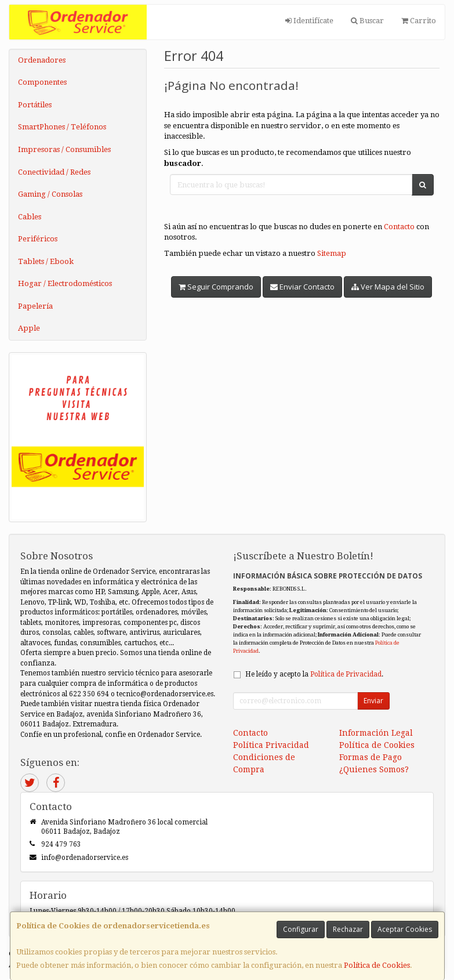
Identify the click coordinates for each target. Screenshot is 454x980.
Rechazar (348, 929)
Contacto (399, 227)
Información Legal (376, 733)
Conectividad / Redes (54, 172)
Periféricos (38, 239)
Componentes (42, 82)
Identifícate (309, 21)
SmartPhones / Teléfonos (62, 127)
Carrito (419, 21)
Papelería (35, 306)
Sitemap (332, 253)
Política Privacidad (271, 745)
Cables (30, 217)
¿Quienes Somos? (374, 769)
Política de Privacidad (346, 674)
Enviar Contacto (302, 287)
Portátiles (35, 105)
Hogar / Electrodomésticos (65, 283)
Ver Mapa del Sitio (388, 287)
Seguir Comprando (216, 287)
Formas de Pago (371, 757)
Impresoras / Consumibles (64, 149)
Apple (29, 328)
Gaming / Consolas (50, 194)
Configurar (301, 929)
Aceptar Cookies (405, 929)
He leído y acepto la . (314, 674)
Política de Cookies (377, 965)
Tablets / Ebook (46, 261)
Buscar (367, 21)
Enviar (373, 701)
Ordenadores (42, 60)
